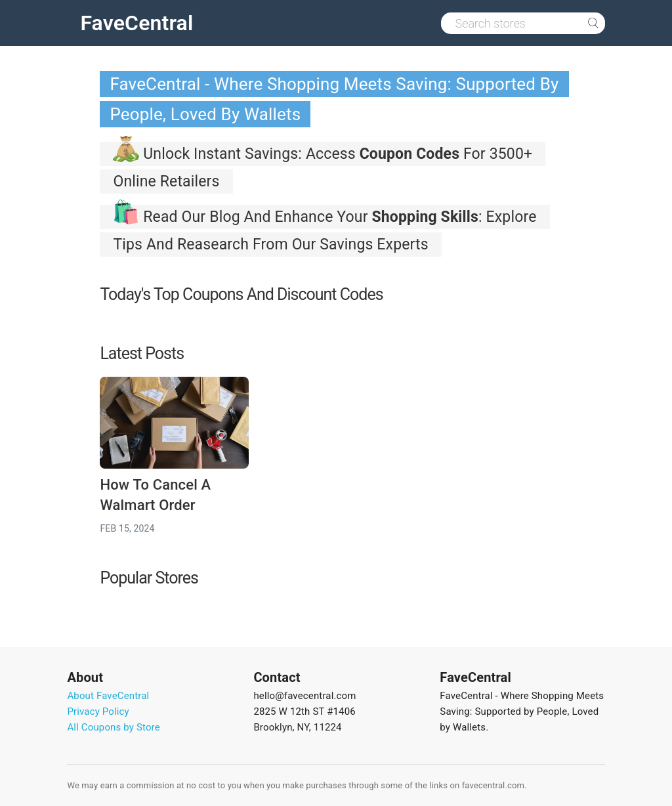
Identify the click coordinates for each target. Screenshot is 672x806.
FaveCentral (136, 23)
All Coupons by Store (113, 727)
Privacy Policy (98, 711)
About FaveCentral (108, 696)
